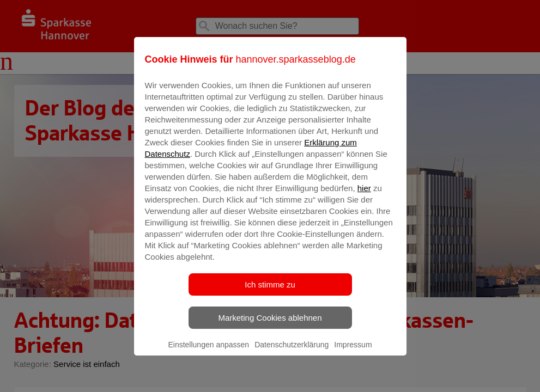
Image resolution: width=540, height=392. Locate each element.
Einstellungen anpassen (208, 352)
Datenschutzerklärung (292, 352)
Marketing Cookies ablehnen (270, 325)
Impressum (353, 352)
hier (364, 196)
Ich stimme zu (270, 292)
